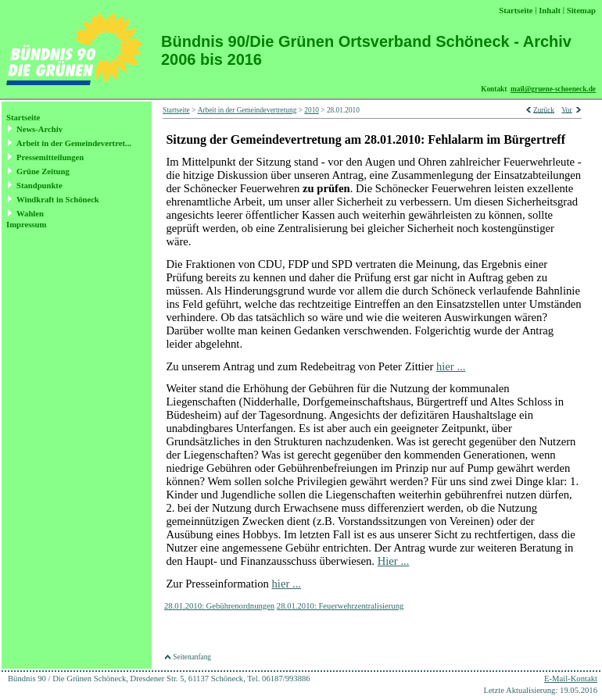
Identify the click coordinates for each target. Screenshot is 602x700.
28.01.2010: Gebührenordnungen (219, 606)
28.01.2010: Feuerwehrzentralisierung (340, 606)
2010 (312, 110)
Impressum (26, 225)
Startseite (23, 118)
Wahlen (30, 214)
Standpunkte (39, 186)
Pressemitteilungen (50, 157)
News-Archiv (39, 129)
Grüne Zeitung (43, 171)
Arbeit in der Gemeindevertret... (74, 143)
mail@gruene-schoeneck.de (553, 89)
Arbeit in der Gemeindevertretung (247, 110)
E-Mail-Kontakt (571, 679)
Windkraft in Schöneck (58, 200)
